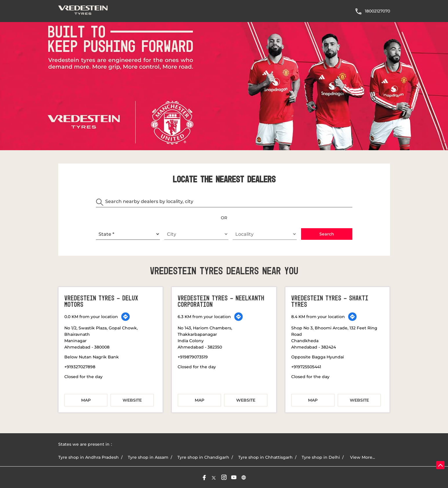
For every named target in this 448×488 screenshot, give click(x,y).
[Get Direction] (125, 317)
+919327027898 (80, 367)
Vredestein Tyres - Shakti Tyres (330, 302)
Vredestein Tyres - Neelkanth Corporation (221, 302)
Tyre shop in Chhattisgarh (265, 457)
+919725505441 (306, 367)
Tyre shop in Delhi (321, 457)
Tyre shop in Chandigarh (203, 457)
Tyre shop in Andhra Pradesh (89, 457)
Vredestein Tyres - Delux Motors (101, 302)
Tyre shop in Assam (148, 457)
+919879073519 (193, 357)
